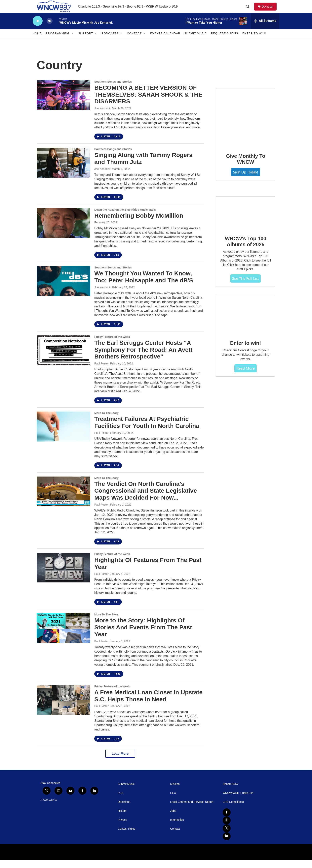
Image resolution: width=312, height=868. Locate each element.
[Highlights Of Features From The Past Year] (63, 575)
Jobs (173, 819)
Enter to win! (246, 351)
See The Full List (246, 286)
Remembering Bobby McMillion (139, 223)
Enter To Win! (254, 41)
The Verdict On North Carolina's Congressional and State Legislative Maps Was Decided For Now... (146, 499)
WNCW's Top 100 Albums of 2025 (246, 249)
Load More (120, 762)
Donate (269, 10)
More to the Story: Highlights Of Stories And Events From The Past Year (143, 635)
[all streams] (265, 29)
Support (86, 41)
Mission (175, 792)
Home (37, 41)
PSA (121, 801)
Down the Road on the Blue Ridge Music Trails (125, 218)
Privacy (122, 828)
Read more (246, 376)
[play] (38, 29)
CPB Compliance (233, 810)
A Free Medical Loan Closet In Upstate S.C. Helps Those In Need (148, 704)
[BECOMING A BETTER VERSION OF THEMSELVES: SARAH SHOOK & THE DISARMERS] (63, 103)
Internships (177, 828)
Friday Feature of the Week (112, 345)
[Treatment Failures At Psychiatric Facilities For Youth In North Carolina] (63, 434)
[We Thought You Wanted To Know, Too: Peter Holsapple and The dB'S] (63, 289)
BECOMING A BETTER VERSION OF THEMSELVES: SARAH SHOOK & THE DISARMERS (148, 102)
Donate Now (230, 792)
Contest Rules (127, 837)
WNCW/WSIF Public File (238, 801)
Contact (134, 41)
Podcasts (110, 41)
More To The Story (106, 421)
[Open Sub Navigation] (73, 41)
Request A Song (225, 41)
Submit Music (196, 41)
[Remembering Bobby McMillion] (63, 231)
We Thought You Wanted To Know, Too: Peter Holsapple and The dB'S (144, 285)
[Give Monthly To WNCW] (246, 126)
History (122, 819)
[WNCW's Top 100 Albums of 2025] (246, 221)
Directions (124, 810)
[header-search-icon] (249, 11)
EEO (173, 801)
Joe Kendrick (102, 116)
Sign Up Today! (245, 180)
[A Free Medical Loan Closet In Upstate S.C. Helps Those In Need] (63, 708)
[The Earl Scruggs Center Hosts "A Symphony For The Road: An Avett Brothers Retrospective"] (63, 358)
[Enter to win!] (246, 323)
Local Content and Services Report (192, 810)
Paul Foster (101, 371)
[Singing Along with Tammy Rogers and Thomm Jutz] (63, 170)
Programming (58, 41)
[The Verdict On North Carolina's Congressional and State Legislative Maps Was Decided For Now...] (63, 499)
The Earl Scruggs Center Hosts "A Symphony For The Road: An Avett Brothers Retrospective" (143, 358)
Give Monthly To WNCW (245, 167)
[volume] (50, 29)
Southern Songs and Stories (113, 90)
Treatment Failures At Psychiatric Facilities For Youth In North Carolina (147, 430)
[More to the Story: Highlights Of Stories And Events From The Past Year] (63, 636)
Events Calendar (165, 41)
